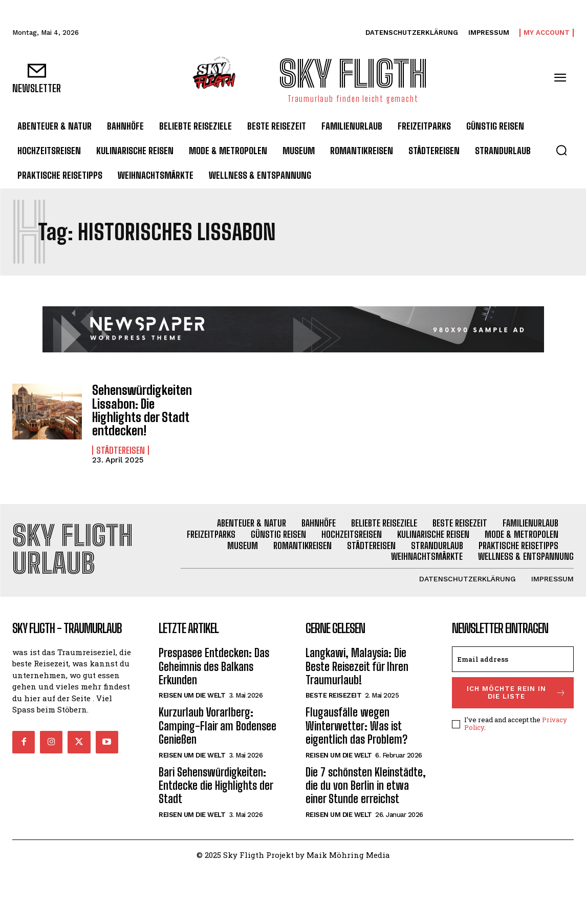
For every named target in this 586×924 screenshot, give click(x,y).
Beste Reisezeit (334, 695)
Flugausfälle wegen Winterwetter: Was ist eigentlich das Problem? (356, 726)
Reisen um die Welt (192, 695)
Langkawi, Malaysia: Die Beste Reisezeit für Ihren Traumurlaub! (357, 666)
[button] (561, 150)
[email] (513, 659)
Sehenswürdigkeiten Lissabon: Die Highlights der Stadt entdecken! (142, 410)
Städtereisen (121, 450)
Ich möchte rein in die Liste (516, 693)
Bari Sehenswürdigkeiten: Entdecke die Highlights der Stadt (216, 786)
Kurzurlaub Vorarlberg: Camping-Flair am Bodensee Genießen (218, 726)
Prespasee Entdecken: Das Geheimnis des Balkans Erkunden (214, 666)
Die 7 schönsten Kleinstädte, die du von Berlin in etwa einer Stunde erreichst (366, 786)
